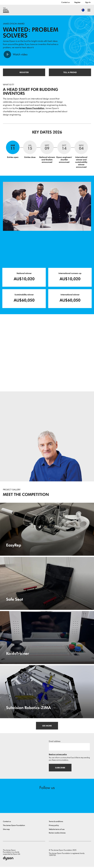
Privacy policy (54, 827)
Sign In (88, 2)
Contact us (65, 2)
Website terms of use (57, 830)
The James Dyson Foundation (14, 827)
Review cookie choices (57, 834)
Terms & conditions (56, 823)
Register (77, 2)
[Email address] (69, 747)
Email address (55, 742)
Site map (6, 830)
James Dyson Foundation (31, 109)
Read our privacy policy (58, 755)
